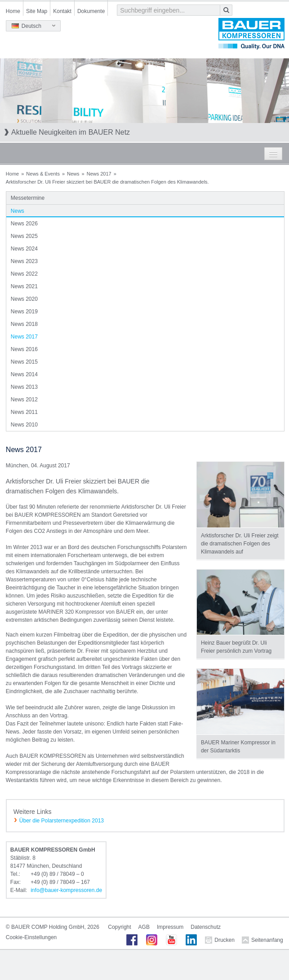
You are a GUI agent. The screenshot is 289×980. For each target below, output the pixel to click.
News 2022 (24, 274)
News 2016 (24, 349)
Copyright (119, 927)
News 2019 (24, 312)
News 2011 (24, 412)
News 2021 (24, 286)
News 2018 (24, 324)
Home (13, 11)
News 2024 (24, 249)
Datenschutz (206, 927)
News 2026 (24, 224)
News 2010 (24, 425)
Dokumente (91, 11)
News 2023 (24, 261)
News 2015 (24, 362)
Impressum (170, 927)
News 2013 (24, 387)
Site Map (37, 11)
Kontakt (62, 11)
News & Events (43, 174)
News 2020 (24, 299)
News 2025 (24, 236)
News (73, 174)
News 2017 (99, 174)
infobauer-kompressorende (66, 890)
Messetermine (28, 198)
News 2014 (24, 374)
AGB (144, 927)
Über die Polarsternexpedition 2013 (62, 821)
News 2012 (24, 400)
